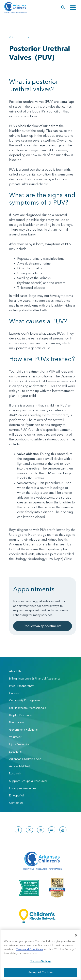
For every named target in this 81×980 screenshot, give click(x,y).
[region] (40, 955)
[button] (63, 8)
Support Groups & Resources (28, 781)
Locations (15, 752)
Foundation (16, 722)
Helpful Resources (21, 715)
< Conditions (19, 37)
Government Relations (23, 730)
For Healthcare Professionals (28, 708)
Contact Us (16, 803)
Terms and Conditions (30, 949)
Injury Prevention (20, 744)
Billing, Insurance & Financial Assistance (35, 679)
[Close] (76, 935)
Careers (14, 693)
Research (15, 773)
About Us (15, 671)
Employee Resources (23, 788)
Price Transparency (21, 686)
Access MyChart (20, 766)
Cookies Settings (40, 961)
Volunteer (15, 737)
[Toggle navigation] (73, 8)
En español (16, 795)
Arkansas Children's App (25, 759)
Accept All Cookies (40, 972)
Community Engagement (25, 700)
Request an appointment (43, 626)
